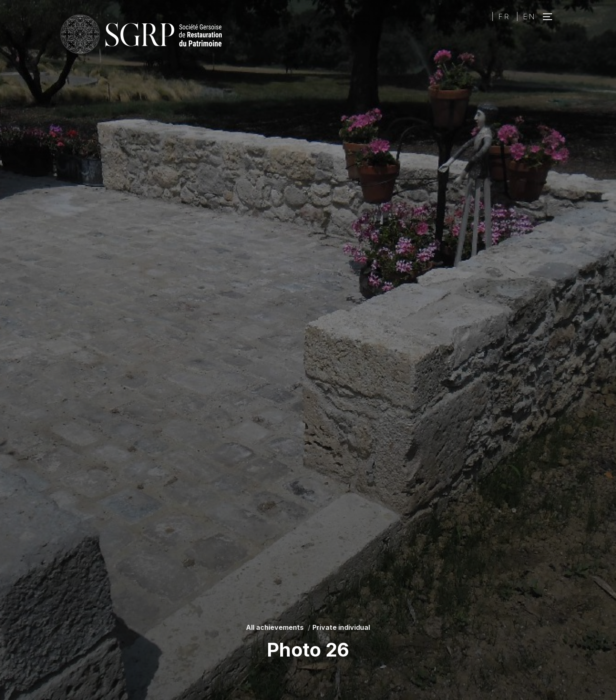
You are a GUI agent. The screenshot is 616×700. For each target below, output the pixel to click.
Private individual (341, 627)
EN (529, 16)
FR (504, 16)
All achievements (275, 627)
